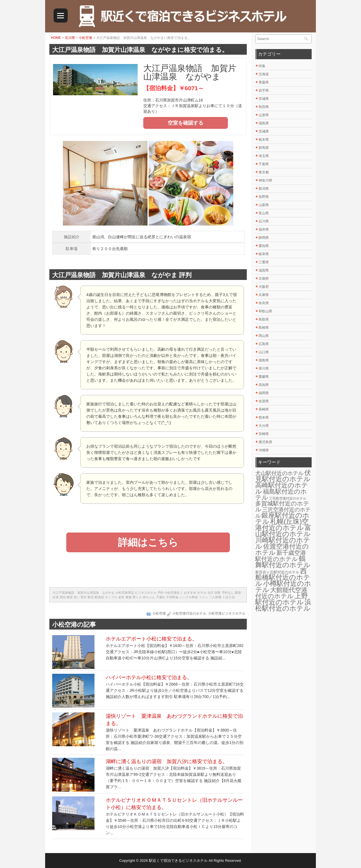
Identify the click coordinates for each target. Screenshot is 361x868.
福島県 (264, 123)
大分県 (264, 426)
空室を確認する (186, 123)
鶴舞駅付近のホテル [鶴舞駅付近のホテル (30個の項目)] (283, 562)
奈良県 (264, 303)
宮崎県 (264, 434)
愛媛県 (264, 377)
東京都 (264, 172)
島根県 (264, 328)
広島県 (264, 344)
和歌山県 (265, 311)
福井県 (264, 229)
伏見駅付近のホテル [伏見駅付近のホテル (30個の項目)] (283, 476)
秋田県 (264, 107)
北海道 (264, 74)
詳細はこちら (148, 542)
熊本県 (264, 418)
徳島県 (264, 360)
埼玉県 (264, 156)
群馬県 (264, 148)
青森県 (264, 82)
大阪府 (264, 287)
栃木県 (264, 140)
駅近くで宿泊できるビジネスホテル (178, 861)
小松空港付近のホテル (189, 613)
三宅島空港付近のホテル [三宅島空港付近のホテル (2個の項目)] (288, 498)
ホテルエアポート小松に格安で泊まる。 (151, 639)
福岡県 (264, 393)
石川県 (70, 38)
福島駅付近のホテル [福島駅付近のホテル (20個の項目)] (281, 494)
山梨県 (264, 205)
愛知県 (264, 246)
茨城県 (264, 131)
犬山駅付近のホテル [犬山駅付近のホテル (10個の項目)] (279, 473)
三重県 (264, 262)
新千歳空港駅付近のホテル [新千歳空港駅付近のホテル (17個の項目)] (281, 556)
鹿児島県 (265, 442)
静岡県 (264, 238)
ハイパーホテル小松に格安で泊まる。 (149, 677)
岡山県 (264, 336)
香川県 (264, 368)
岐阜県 (264, 254)
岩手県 (264, 90)
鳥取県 (264, 319)
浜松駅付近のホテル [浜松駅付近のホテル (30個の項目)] (283, 605)
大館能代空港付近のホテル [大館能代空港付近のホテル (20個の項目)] (281, 593)
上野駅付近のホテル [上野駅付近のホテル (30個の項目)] (282, 599)
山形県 (264, 115)
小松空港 (85, 38)
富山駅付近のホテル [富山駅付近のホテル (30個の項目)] (283, 531)
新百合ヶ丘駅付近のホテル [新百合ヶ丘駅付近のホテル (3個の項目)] (277, 572)
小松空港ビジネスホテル (227, 613)
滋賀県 (264, 270)
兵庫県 (264, 295)
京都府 (264, 279)
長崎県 (264, 409)
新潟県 (264, 189)
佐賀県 (264, 401)
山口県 (264, 352)
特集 (262, 66)
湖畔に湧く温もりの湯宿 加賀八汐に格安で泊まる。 (167, 761)
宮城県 (264, 99)
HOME (56, 38)
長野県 (264, 197)
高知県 (264, 385)
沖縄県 (264, 450)
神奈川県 (265, 180)
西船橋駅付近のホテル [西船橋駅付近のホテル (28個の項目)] (283, 577)
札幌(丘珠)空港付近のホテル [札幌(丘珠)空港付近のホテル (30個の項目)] (282, 524)
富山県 (264, 213)
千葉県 (264, 164)
